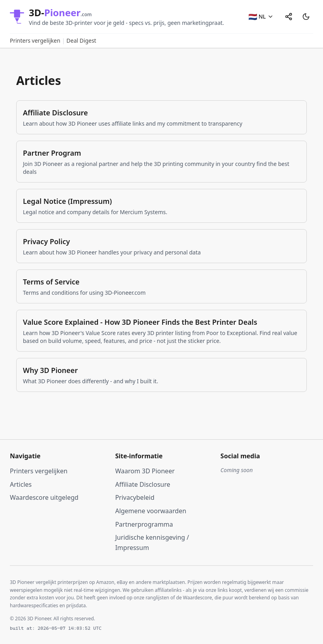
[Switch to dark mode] (306, 17)
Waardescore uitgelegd (44, 497)
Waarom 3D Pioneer (145, 471)
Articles (21, 484)
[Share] (289, 17)
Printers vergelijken (35, 40)
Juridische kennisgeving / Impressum (152, 542)
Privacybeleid (135, 497)
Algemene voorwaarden (151, 511)
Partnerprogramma (144, 524)
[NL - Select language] (261, 17)
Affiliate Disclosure (143, 484)
